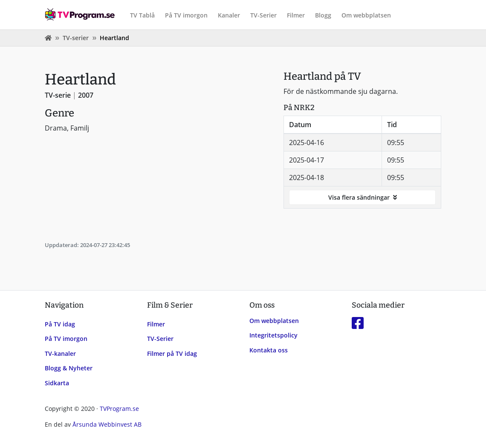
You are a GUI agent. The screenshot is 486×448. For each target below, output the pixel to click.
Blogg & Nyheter (69, 368)
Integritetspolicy (273, 335)
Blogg (323, 15)
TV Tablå (142, 15)
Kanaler (229, 15)
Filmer (296, 15)
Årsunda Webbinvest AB (107, 424)
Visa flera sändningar (363, 197)
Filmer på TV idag (172, 353)
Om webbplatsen (366, 15)
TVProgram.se (119, 409)
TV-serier (76, 38)
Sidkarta (57, 383)
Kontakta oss (269, 350)
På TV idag (60, 324)
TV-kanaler (60, 353)
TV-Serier (263, 15)
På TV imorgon (186, 15)
